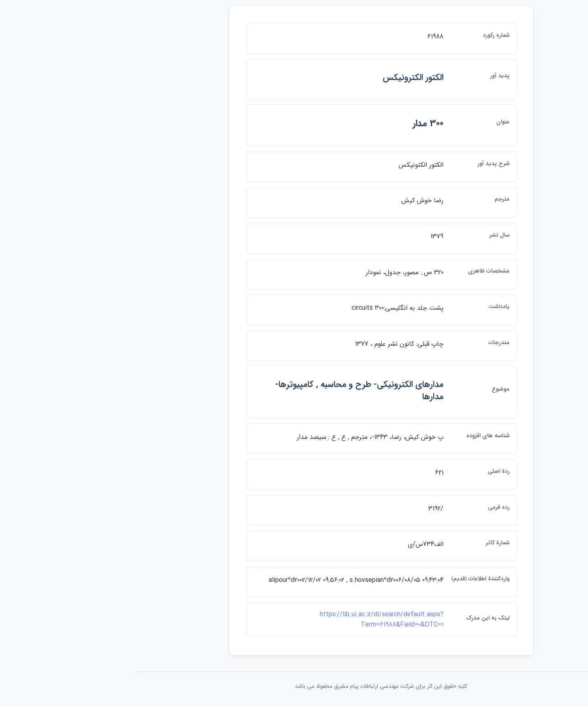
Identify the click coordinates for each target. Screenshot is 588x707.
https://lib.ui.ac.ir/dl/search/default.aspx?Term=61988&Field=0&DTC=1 (295, 620)
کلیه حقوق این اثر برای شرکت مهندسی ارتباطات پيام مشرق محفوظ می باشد (294, 686)
